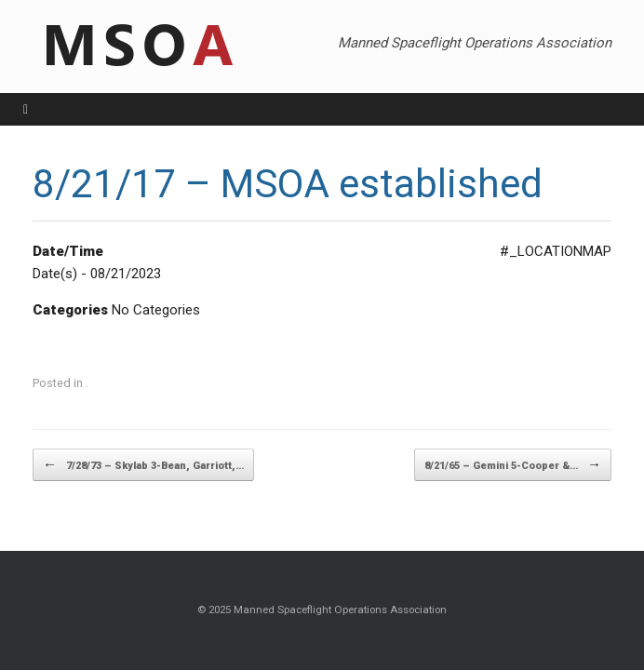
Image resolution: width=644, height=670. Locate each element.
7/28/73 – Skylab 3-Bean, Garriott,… (143, 465)
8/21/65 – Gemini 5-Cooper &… (513, 465)
